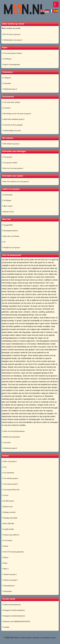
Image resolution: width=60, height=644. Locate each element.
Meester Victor (9, 212)
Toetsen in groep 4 (10, 574)
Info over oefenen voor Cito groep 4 (16, 181)
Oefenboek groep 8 (10, 448)
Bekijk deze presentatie (12, 437)
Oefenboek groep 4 (10, 89)
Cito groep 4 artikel (10, 163)
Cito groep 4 (8, 157)
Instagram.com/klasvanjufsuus (14, 610)
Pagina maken (26, 638)
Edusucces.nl (8, 506)
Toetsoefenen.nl (9, 586)
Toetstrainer (8, 591)
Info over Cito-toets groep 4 (13, 168)
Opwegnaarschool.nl (11, 230)
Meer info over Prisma (11, 236)
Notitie (6, 546)
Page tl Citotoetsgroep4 (12, 64)
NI (4, 242)
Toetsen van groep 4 (10, 580)
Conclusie (7, 108)
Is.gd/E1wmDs (9, 529)
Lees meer (7, 442)
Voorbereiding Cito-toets (12, 130)
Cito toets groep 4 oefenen (13, 53)
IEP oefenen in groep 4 (11, 144)
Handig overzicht (9, 512)
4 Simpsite (7, 78)
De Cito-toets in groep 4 (12, 34)
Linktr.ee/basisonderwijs (12, 604)
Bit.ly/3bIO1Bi (9, 523)
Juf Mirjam (7, 59)
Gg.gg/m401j (8, 225)
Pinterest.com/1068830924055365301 (17, 621)
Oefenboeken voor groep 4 (13, 40)
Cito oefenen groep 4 (11, 478)
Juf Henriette (8, 195)
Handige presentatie (10, 518)
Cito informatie (9, 473)
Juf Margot (7, 200)
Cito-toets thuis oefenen (12, 102)
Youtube (6, 627)
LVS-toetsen (8, 540)
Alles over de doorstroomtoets (14, 431)
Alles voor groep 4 (10, 461)
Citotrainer (7, 83)
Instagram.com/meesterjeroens (14, 616)
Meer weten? (8, 206)
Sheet (5, 563)
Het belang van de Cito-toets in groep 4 (17, 113)
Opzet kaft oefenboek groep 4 (14, 119)
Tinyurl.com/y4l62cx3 (11, 535)
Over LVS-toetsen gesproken (14, 552)
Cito (5, 467)
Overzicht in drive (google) (13, 125)
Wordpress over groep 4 (12, 247)
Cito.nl (6, 495)
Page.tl (6, 557)
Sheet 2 (6, 569)
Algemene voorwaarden (41, 638)
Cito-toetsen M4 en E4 (11, 490)
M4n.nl (17, 638)
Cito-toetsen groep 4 (11, 484)
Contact (53, 638)
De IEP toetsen (9, 501)
